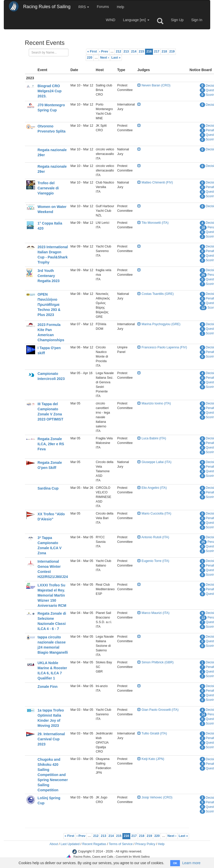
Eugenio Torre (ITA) (153, 561)
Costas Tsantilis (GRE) (156, 294)
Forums (103, 7)
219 (172, 51)
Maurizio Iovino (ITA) (154, 403)
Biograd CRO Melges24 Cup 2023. (50, 91)
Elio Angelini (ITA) (152, 488)
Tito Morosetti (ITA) (153, 223)
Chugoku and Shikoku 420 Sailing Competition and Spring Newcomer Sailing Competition (53, 775)
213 (126, 51)
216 (149, 51)
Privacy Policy (145, 844)
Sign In (197, 20)
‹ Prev (104, 51)
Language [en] (136, 20)
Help (120, 7)
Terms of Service (121, 844)
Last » (116, 58)
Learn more (191, 863)
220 (90, 58)
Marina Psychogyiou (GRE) (159, 324)
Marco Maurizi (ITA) (153, 613)
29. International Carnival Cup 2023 (51, 739)
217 (157, 51)
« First (92, 51)
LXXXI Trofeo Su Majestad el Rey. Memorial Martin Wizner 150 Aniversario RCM (52, 595)
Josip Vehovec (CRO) (155, 797)
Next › (104, 58)
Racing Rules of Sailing (47, 7)
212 (118, 51)
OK (175, 863)
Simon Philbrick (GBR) (155, 662)
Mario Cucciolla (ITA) (154, 514)
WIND (111, 20)
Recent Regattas (94, 844)
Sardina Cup (48, 488)
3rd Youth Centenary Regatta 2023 (49, 276)
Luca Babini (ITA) (152, 438)
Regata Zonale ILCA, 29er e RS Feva (51, 444)
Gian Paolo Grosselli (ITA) (158, 710)
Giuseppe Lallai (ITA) (154, 462)
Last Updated (70, 844)
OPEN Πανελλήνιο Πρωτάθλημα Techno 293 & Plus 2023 (49, 305)
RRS (84, 7)
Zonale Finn (48, 687)
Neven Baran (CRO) (154, 85)
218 (164, 51)
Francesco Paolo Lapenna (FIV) (162, 347)
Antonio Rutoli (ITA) (153, 537)
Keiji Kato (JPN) (151, 759)
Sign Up (177, 20)
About (54, 844)
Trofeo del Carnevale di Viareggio (48, 188)
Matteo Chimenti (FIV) (155, 182)
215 (141, 51)
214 (134, 51)
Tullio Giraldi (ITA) (152, 733)
